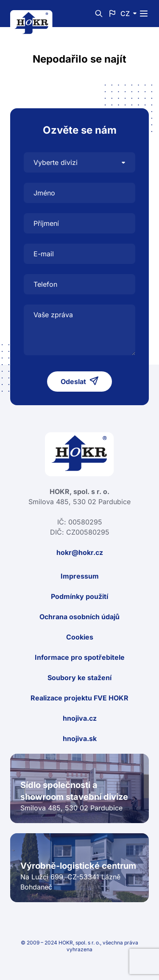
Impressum (80, 576)
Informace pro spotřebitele (80, 657)
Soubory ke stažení (79, 678)
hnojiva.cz (80, 718)
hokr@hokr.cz (80, 552)
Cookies (80, 637)
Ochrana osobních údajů (79, 617)
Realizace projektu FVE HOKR (79, 698)
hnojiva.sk (80, 738)
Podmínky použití (79, 596)
